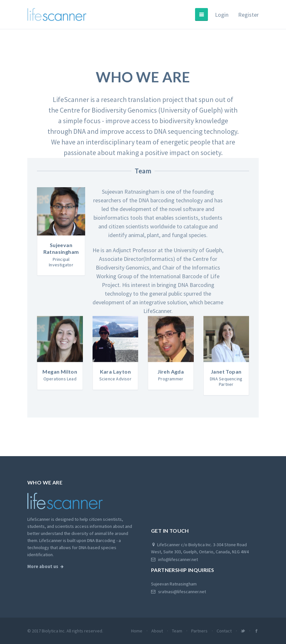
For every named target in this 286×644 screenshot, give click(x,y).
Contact (224, 631)
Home (137, 631)
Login (222, 15)
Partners (199, 631)
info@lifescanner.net (174, 559)
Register (248, 15)
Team (177, 631)
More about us (43, 566)
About (157, 631)
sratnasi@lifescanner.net (179, 592)
